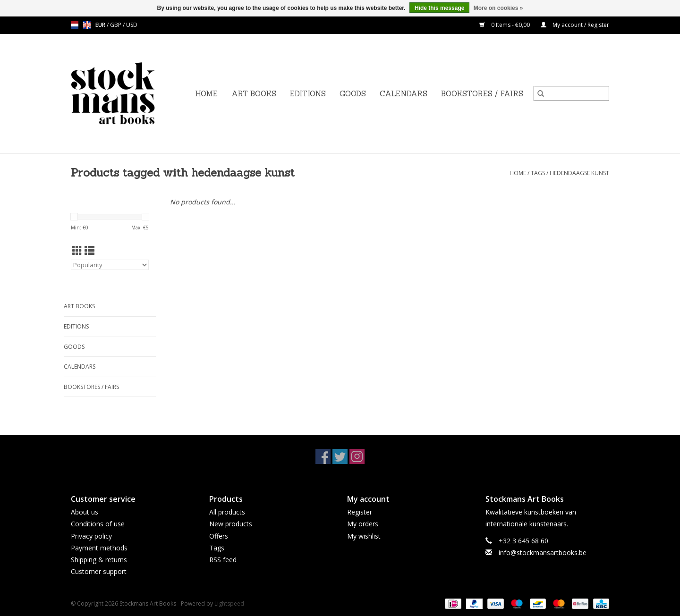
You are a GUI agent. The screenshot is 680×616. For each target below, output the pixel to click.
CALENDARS (404, 94)
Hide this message (439, 8)
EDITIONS (308, 94)
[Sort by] (110, 265)
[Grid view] (77, 251)
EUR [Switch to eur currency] (101, 25)
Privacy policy (91, 536)
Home (206, 94)
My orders (363, 524)
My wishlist (364, 536)
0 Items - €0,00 (505, 25)
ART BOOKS (254, 94)
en (87, 25)
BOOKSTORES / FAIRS (482, 94)
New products (231, 524)
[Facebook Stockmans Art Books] (323, 456)
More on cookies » (498, 8)
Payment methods (99, 548)
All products (227, 512)
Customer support (99, 571)
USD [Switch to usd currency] (132, 25)
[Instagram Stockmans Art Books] (357, 456)
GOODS (353, 94)
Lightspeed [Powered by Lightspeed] (229, 603)
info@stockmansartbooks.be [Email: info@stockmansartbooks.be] (543, 553)
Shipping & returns (99, 560)
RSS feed (223, 560)
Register (360, 512)
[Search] (571, 93)
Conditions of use (98, 524)
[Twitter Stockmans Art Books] (340, 456)
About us (85, 512)
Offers (219, 536)
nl (75, 25)
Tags (538, 173)
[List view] (89, 251)
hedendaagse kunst (579, 173)
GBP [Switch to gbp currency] (116, 25)
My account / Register (575, 25)
